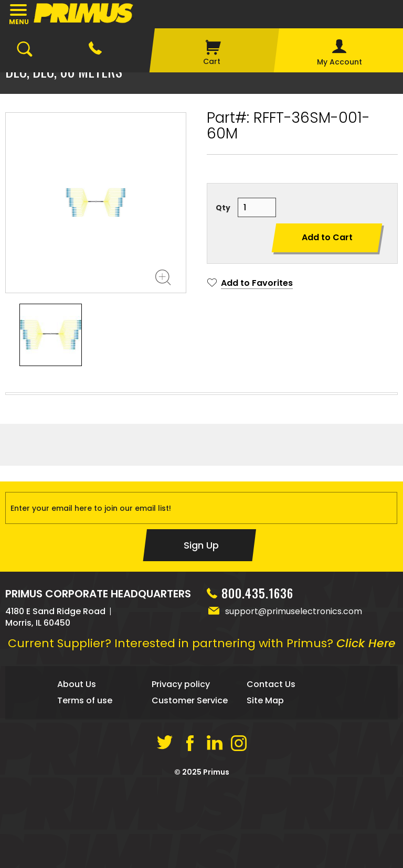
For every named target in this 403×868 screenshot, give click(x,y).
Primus (216, 855)
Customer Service (190, 783)
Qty (223, 208)
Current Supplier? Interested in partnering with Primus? (202, 726)
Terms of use (85, 783)
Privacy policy (181, 767)
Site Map (265, 783)
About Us (77, 767)
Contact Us (271, 767)
